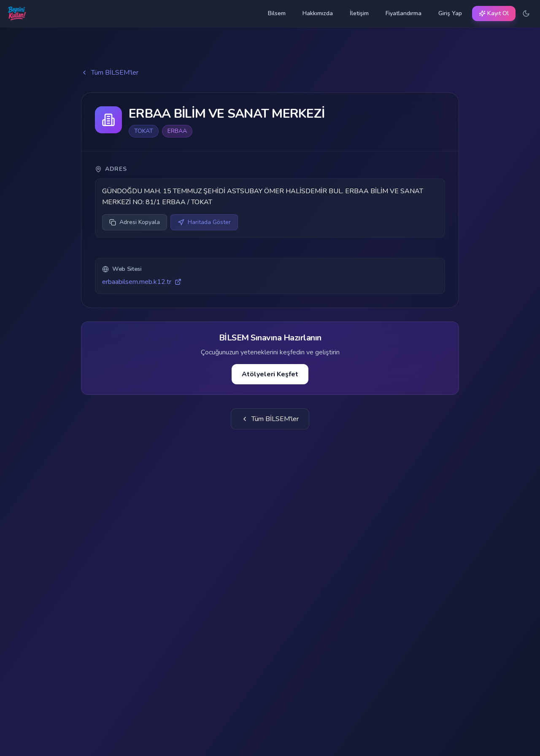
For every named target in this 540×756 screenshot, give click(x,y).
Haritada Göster (204, 222)
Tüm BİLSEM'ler (110, 73)
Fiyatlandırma (404, 13)
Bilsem (277, 13)
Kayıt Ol (494, 13)
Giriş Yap (450, 13)
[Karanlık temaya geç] (526, 13)
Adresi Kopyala (135, 222)
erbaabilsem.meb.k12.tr (142, 282)
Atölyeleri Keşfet (270, 374)
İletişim (359, 13)
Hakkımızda (318, 13)
